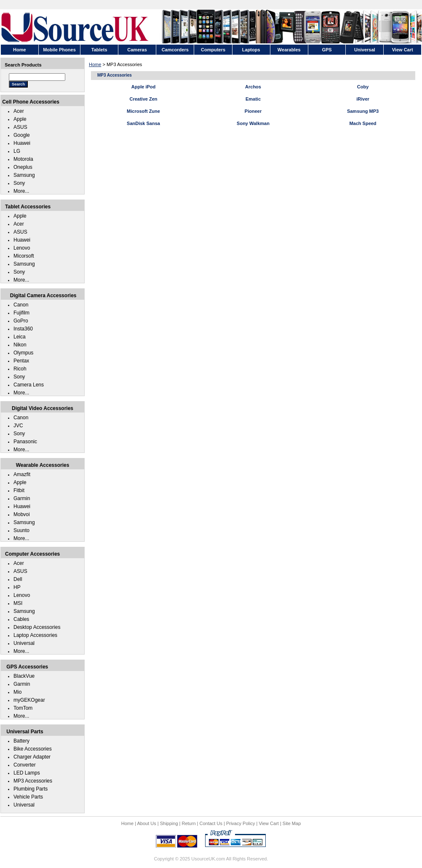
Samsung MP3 (363, 111)
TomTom (23, 708)
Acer (19, 111)
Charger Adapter (32, 757)
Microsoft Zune (143, 111)
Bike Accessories (33, 749)
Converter (25, 765)
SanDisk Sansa (143, 123)
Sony (19, 183)
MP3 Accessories (33, 781)
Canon (21, 305)
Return (189, 823)
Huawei (22, 143)
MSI (18, 603)
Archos (253, 87)
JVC (18, 426)
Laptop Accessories (35, 635)
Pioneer (253, 111)
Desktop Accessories (37, 627)
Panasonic (25, 442)
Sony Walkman (253, 123)
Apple (20, 119)
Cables (21, 619)
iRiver (363, 99)
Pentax (21, 361)
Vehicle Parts (28, 797)
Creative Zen (143, 99)
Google (22, 135)
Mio (17, 692)
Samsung (24, 175)
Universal (24, 643)
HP (17, 587)
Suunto (21, 530)
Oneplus (23, 167)
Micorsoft (24, 256)
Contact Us (211, 823)
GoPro (21, 321)
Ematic (253, 99)
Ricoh (20, 369)
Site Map (292, 823)
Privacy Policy (240, 823)
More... (21, 191)
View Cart (268, 823)
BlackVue (24, 676)
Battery (21, 741)
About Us (146, 823)
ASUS (20, 127)
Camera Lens (29, 385)
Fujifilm (21, 313)
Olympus (23, 353)
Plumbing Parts (31, 789)
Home (95, 64)
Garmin (22, 498)
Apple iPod (143, 87)
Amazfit (22, 474)
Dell (18, 579)
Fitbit (19, 490)
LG (17, 151)
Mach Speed (363, 123)
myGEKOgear (29, 700)
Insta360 (23, 329)
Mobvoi (22, 514)
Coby (363, 87)
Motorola (23, 159)
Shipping (169, 823)
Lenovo (22, 248)
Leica (20, 337)
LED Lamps (27, 773)
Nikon (20, 345)
